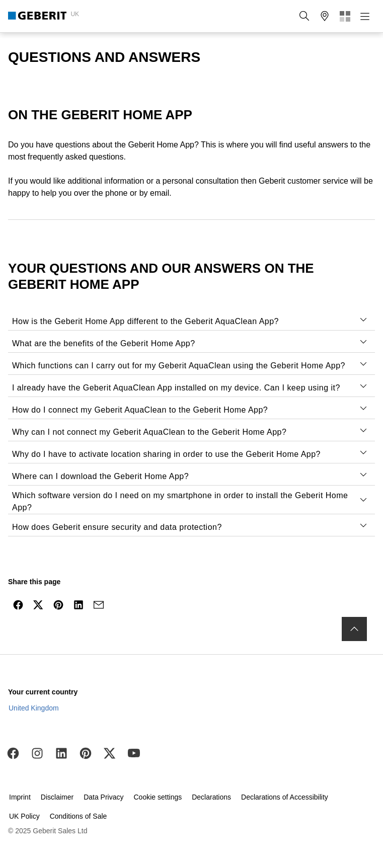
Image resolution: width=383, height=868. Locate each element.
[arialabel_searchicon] (304, 16)
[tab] (363, 320)
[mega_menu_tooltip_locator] (325, 16)
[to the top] (354, 629)
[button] (304, 16)
